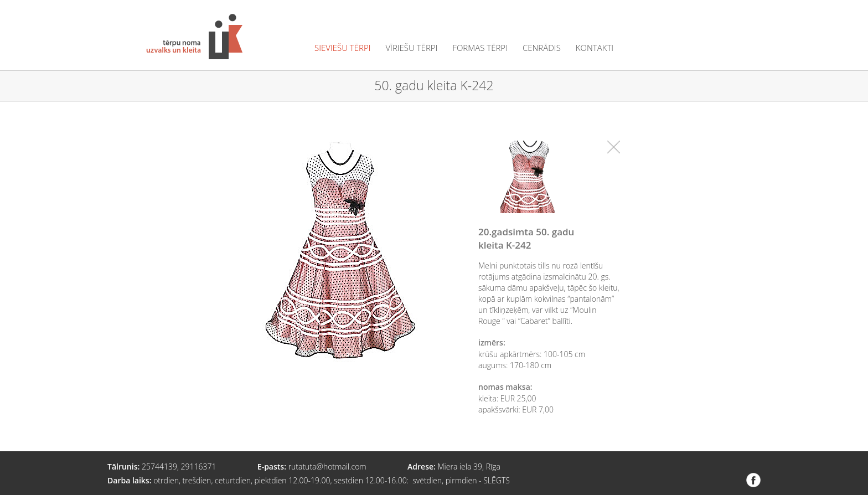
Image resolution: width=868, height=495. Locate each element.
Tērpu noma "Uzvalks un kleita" (194, 37)
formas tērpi (480, 48)
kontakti (595, 48)
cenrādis (542, 48)
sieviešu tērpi (342, 48)
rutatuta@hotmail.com (327, 466)
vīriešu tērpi (411, 48)
